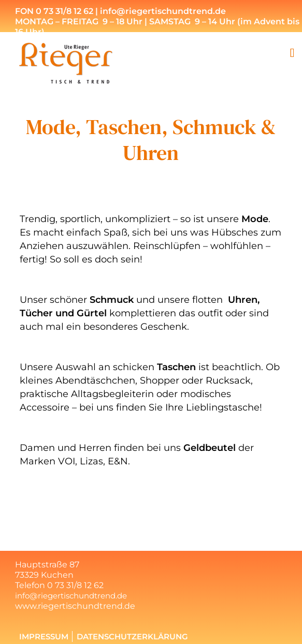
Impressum (44, 636)
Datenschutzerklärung (132, 636)
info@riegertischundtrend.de (71, 596)
